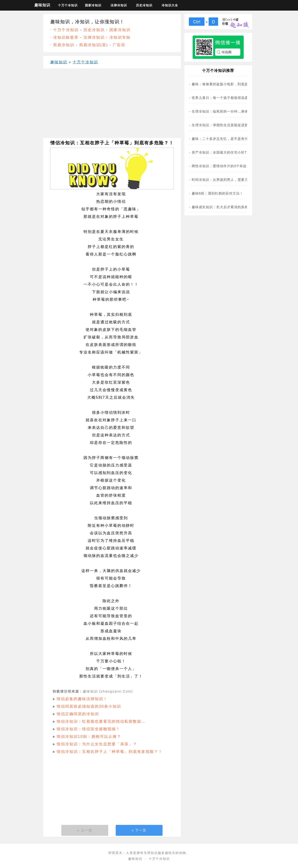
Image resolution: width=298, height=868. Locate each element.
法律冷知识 (119, 5)
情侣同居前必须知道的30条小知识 (89, 706)
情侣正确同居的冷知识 (78, 714)
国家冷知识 (93, 5)
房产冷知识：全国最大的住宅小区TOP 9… (225, 152)
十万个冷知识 (68, 5)
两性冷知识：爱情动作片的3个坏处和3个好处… (229, 166)
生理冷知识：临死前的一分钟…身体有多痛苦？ (229, 111)
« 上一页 (85, 830)
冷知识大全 (170, 5)
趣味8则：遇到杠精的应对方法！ (217, 193)
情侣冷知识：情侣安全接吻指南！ (88, 729)
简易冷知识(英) (94, 45)
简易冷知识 (64, 45)
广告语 (119, 45)
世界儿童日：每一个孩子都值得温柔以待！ (225, 98)
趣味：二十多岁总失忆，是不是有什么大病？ (227, 139)
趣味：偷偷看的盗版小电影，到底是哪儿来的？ (229, 84)
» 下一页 (139, 830)
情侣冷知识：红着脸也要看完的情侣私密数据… (101, 721)
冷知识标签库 (66, 37)
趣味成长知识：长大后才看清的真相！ (222, 207)
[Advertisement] (112, 105)
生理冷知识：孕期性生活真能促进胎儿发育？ (227, 125)
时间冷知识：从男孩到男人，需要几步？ (223, 180)
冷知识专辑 (120, 37)
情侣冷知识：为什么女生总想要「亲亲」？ (97, 744)
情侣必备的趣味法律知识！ (82, 699)
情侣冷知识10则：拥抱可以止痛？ (89, 736)
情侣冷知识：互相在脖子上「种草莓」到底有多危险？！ (110, 752)
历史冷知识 (144, 5)
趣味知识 (42, 5)
